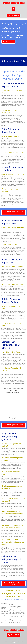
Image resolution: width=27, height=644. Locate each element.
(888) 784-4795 (14, 390)
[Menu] (13, 9)
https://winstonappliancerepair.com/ (13, 393)
